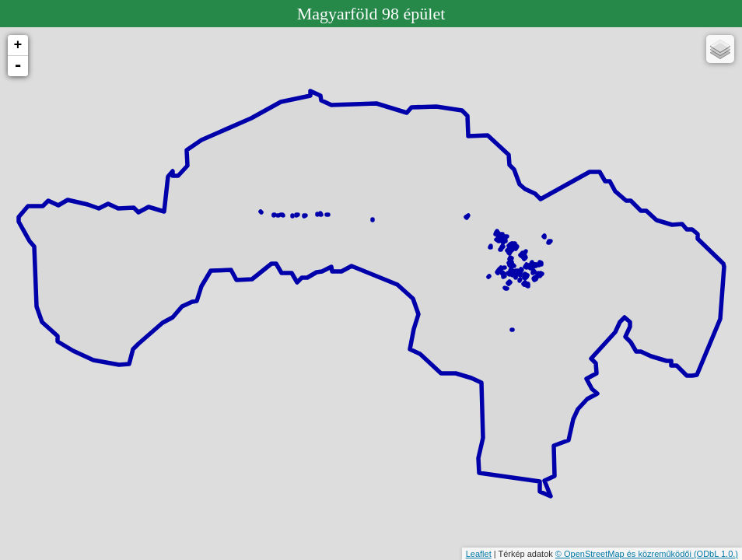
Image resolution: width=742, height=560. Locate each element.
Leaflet (479, 554)
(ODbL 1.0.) (716, 554)
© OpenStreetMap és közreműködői (625, 554)
